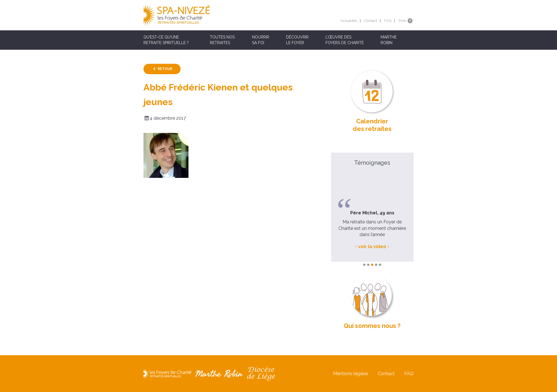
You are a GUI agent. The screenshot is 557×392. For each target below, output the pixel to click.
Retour (165, 69)
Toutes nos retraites (222, 40)
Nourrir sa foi (261, 40)
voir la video (372, 247)
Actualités (349, 21)
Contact (371, 21)
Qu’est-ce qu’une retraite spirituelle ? (166, 40)
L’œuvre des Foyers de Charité (345, 40)
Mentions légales (351, 374)
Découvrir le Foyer (297, 40)
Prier (403, 21)
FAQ (388, 21)
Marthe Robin (389, 40)
